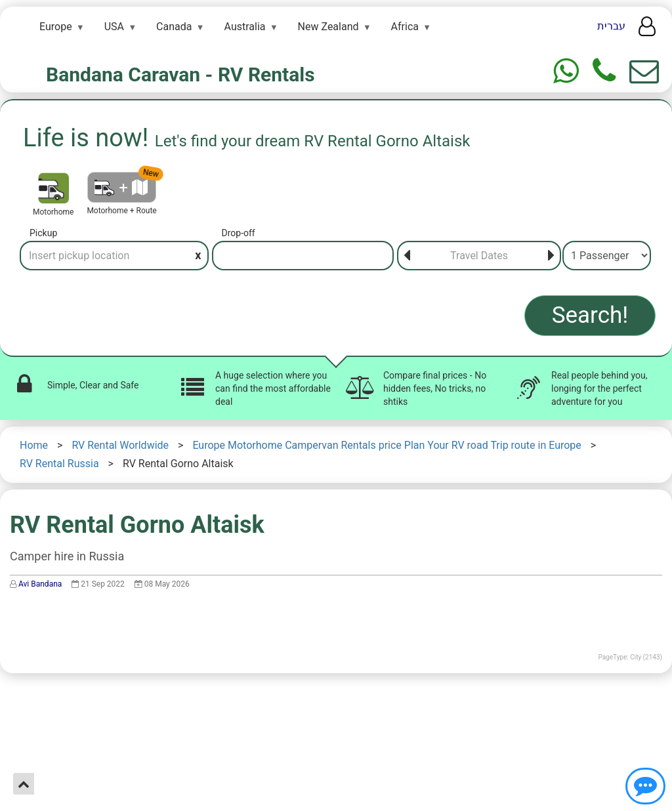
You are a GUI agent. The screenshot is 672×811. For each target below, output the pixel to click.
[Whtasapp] (566, 71)
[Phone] (604, 71)
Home (34, 445)
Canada (174, 27)
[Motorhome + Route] (122, 187)
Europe (56, 27)
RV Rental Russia (59, 464)
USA (114, 27)
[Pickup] (114, 256)
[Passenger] (607, 256)
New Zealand (328, 27)
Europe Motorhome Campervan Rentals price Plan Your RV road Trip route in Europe (387, 445)
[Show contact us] (645, 786)
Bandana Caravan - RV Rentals (180, 74)
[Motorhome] (53, 188)
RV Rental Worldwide (120, 445)
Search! (590, 315)
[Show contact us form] (644, 71)
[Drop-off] (303, 256)
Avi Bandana (40, 584)
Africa (405, 27)
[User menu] (647, 30)
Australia (245, 27)
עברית (611, 26)
